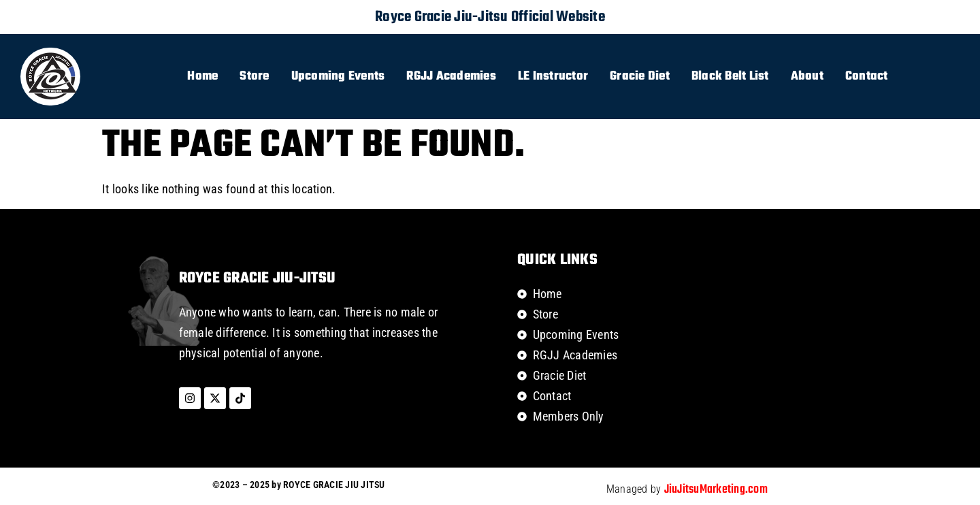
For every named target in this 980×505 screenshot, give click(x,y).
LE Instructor (553, 77)
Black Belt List (730, 77)
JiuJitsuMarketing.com (716, 490)
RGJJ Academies (451, 77)
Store (254, 77)
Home (202, 77)
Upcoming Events (338, 77)
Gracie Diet (640, 77)
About (807, 77)
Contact (867, 77)
